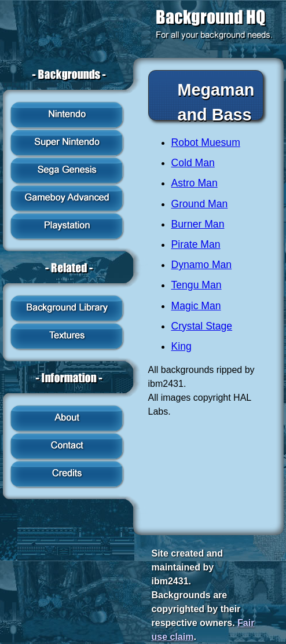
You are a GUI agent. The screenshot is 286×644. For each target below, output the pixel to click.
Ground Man (200, 204)
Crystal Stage (202, 326)
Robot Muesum (206, 142)
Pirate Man (196, 244)
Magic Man (196, 306)
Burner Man (198, 224)
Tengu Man (197, 285)
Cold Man (193, 163)
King (181, 346)
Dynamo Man (202, 265)
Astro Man (195, 183)
